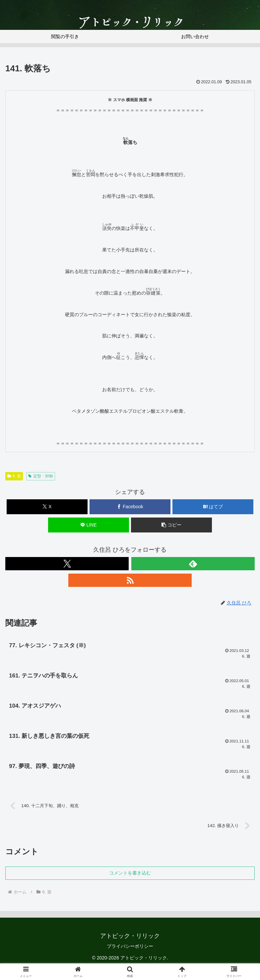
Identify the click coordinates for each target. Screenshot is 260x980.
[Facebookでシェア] (130, 507)
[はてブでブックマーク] (213, 507)
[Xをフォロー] (67, 564)
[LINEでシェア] (89, 525)
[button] (171, 525)
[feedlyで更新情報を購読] (193, 564)
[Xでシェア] (47, 507)
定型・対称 (41, 476)
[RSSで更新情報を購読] (130, 580)
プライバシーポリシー (130, 950)
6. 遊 (14, 476)
